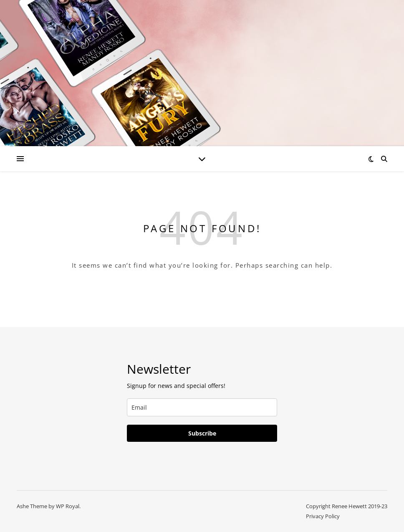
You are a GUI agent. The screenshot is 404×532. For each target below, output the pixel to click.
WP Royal (68, 506)
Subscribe (202, 433)
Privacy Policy (323, 516)
